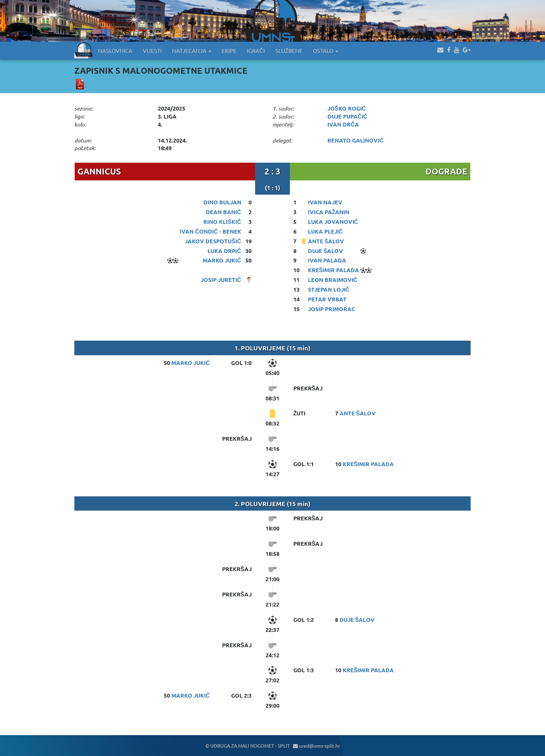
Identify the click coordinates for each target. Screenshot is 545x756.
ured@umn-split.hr (316, 746)
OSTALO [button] (326, 50)
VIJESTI (152, 50)
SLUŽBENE (289, 50)
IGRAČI (256, 50)
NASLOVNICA (115, 50)
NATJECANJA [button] (192, 50)
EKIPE (229, 50)
